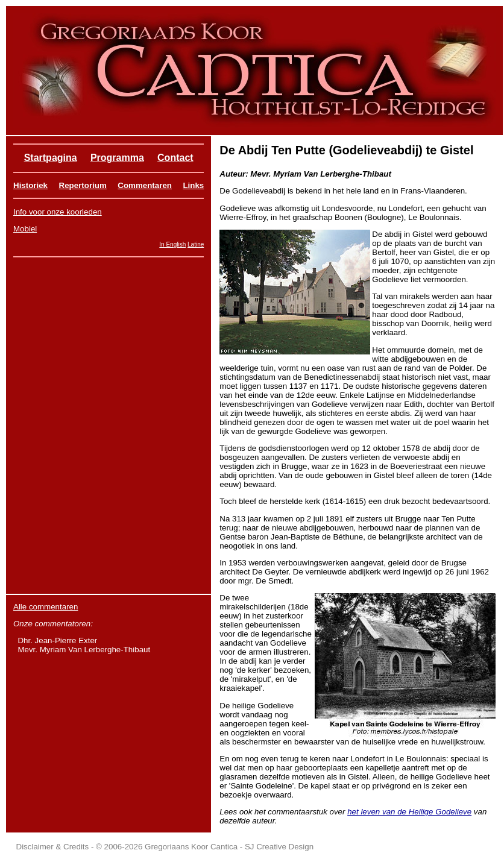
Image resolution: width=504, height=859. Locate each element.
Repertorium (83, 185)
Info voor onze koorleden (58, 212)
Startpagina (51, 158)
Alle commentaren (46, 607)
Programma (117, 158)
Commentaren (145, 185)
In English (172, 244)
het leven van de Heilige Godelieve (409, 812)
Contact (175, 158)
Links (193, 185)
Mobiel (25, 229)
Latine (196, 244)
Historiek (30, 185)
